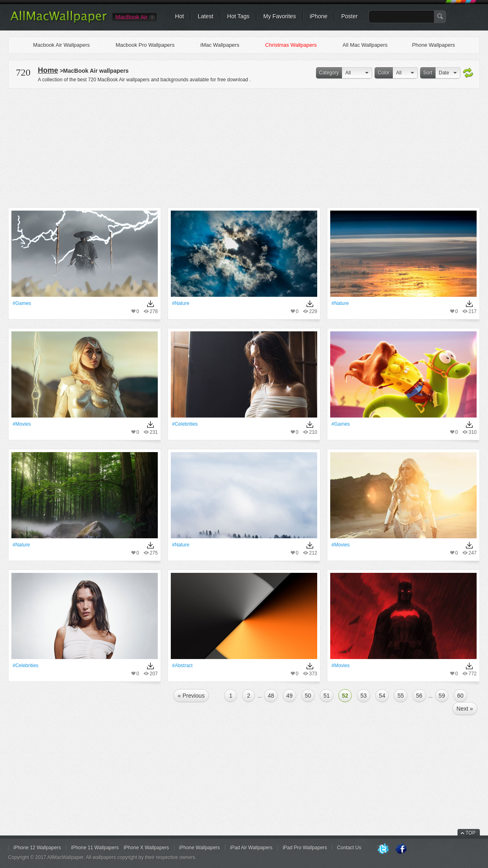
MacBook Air (132, 17)
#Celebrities (185, 424)
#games (22, 303)
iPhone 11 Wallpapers (95, 848)
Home (48, 70)
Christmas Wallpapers (291, 45)
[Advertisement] (244, 147)
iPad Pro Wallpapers (305, 848)
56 (419, 696)
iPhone (319, 16)
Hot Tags (239, 16)
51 (327, 696)
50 (308, 696)
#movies (22, 424)
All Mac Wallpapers (365, 45)
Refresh (468, 73)
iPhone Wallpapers (200, 848)
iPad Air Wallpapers (251, 848)
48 (271, 696)
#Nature (181, 303)
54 (382, 696)
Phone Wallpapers (434, 45)
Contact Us (349, 848)
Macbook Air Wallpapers (61, 45)
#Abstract (182, 666)
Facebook (401, 849)
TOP (471, 833)
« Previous (191, 696)
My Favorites (280, 16)
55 (401, 696)
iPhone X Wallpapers (146, 848)
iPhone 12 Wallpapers (37, 848)
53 (364, 696)
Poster (349, 16)
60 (460, 696)
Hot (180, 16)
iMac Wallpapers (220, 45)
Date (444, 73)
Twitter (383, 849)
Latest (205, 16)
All (348, 73)
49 (290, 696)
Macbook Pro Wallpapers (145, 45)
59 (442, 696)
